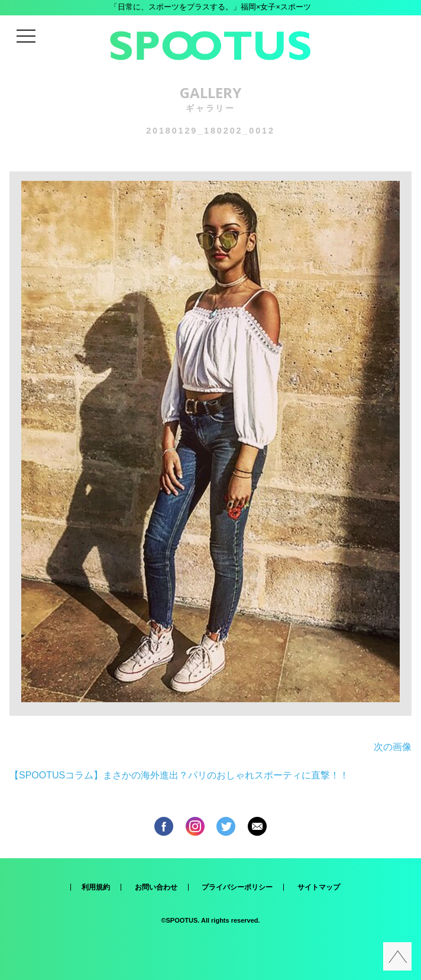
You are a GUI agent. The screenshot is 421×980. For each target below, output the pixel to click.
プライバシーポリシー (237, 887)
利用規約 (96, 887)
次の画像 (393, 747)
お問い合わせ (156, 887)
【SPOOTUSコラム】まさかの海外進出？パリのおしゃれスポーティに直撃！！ (179, 775)
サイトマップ (319, 887)
